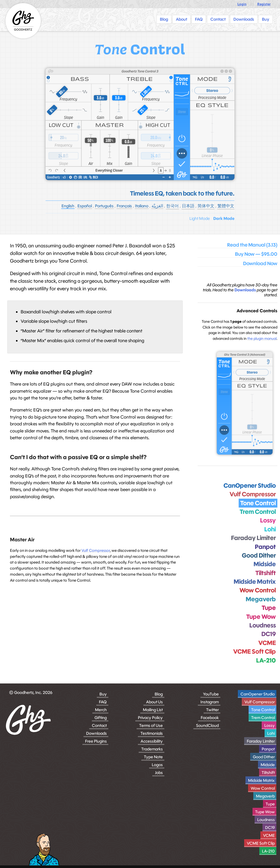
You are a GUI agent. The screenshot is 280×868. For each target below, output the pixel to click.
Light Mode (200, 218)
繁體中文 (226, 206)
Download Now (260, 264)
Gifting (101, 718)
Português (104, 206)
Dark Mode (224, 218)
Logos (157, 765)
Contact (99, 725)
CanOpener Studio (258, 694)
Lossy (270, 725)
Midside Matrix (261, 780)
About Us (154, 702)
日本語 (188, 206)
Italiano (142, 206)
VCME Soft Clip (261, 843)
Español (85, 206)
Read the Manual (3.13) (252, 245)
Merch (101, 710)
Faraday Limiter (261, 741)
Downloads (245, 290)
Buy (103, 694)
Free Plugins (96, 741)
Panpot (268, 749)
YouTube (211, 694)
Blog (159, 694)
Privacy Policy (150, 718)
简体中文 (206, 206)
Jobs (159, 773)
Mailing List (153, 710)
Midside (268, 765)
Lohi (271, 733)
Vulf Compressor (96, 550)
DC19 (270, 828)
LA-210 (268, 851)
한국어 (172, 206)
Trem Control (263, 718)
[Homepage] (23, 21)
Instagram (210, 702)
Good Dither (264, 757)
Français (124, 206)
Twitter (212, 710)
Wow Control (263, 788)
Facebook (210, 718)
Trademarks (152, 749)
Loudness (266, 820)
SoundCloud (207, 725)
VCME (269, 835)
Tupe (270, 804)
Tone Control (263, 710)
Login (242, 4)
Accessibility (152, 741)
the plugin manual (262, 338)
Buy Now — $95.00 (256, 254)
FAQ (103, 702)
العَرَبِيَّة (157, 206)
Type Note (153, 757)
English (68, 206)
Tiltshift (268, 773)
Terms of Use (151, 725)
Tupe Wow (265, 812)
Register (264, 4)
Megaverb (265, 796)
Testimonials (152, 733)
